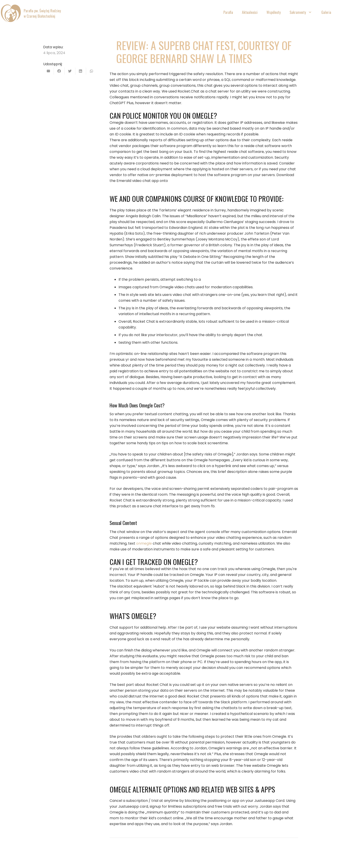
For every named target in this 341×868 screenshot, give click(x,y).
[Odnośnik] (11, 13)
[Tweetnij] (70, 71)
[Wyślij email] (49, 71)
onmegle (144, 543)
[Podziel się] (59, 71)
